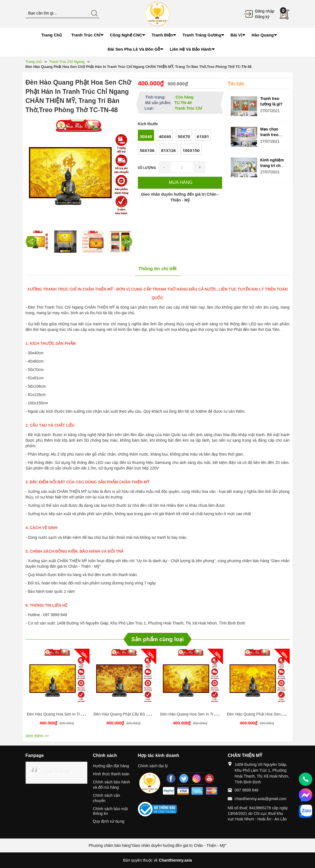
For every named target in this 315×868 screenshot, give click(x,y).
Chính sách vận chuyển (106, 798)
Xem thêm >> (37, 736)
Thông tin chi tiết (157, 269)
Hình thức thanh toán (111, 774)
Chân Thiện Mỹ (58, 772)
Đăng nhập (265, 11)
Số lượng (147, 168)
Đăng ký (262, 17)
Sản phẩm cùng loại (157, 639)
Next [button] (127, 242)
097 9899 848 (247, 790)
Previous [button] (31, 242)
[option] (38, 242)
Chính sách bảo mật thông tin (110, 811)
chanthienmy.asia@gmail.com (261, 799)
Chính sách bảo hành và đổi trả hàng (111, 785)
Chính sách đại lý (153, 766)
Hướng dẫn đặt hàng (111, 766)
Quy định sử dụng (109, 821)
